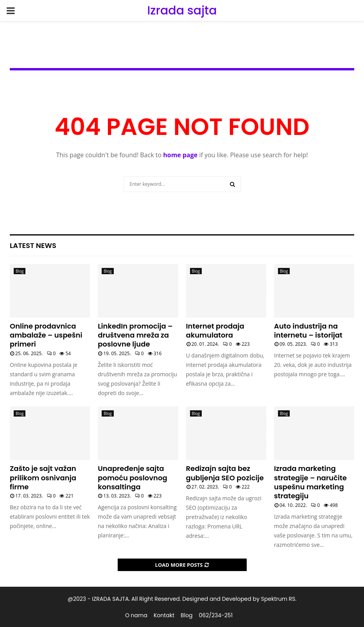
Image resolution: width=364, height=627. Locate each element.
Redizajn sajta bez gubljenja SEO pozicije (225, 473)
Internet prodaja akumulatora (215, 331)
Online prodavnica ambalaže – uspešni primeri (46, 335)
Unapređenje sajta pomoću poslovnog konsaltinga (132, 478)
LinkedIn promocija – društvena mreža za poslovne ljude (135, 335)
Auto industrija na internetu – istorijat (308, 331)
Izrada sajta (182, 11)
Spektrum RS (278, 599)
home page (180, 155)
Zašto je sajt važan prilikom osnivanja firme (43, 478)
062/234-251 (216, 615)
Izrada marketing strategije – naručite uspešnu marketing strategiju (310, 482)
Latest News (33, 245)
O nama (136, 615)
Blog (20, 271)
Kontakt (164, 615)
